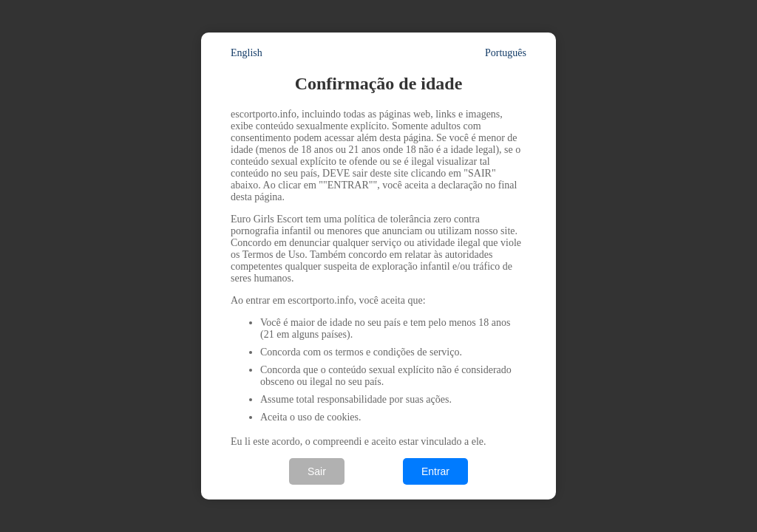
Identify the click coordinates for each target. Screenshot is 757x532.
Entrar (435, 471)
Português (506, 53)
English (247, 53)
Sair (317, 471)
